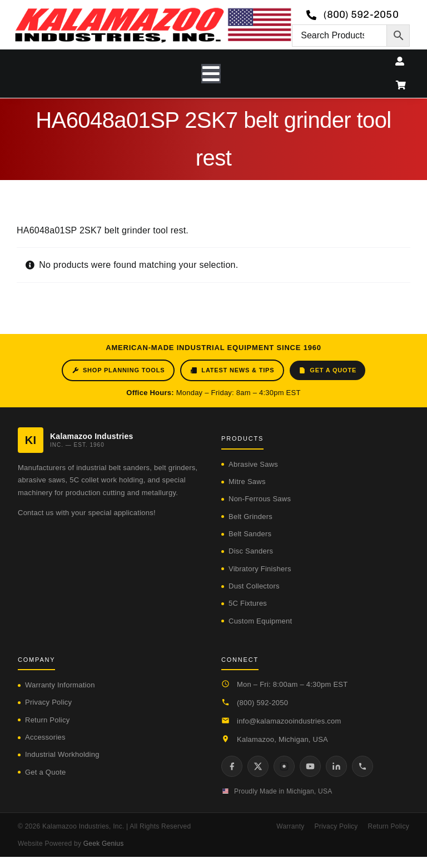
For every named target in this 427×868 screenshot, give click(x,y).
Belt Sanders (250, 534)
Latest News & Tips (232, 370)
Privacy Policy (48, 702)
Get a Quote (327, 370)
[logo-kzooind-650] (153, 11)
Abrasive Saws (253, 464)
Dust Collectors (254, 586)
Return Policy (47, 720)
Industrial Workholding (62, 754)
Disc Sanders (251, 551)
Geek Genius (104, 844)
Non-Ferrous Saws (260, 499)
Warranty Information (60, 685)
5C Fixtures (248, 603)
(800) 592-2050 (262, 703)
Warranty (290, 826)
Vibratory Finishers (260, 569)
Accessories (45, 737)
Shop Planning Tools (118, 370)
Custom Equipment (260, 621)
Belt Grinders (250, 517)
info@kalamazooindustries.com (289, 721)
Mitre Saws (247, 482)
